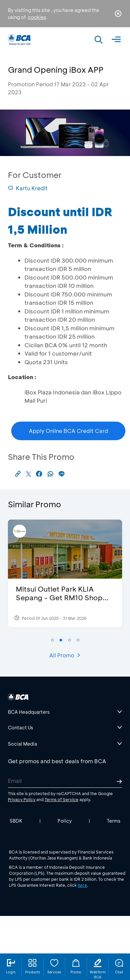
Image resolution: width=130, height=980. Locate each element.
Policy (65, 821)
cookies (37, 17)
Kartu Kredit (28, 188)
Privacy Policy (22, 799)
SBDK (16, 821)
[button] (52, 640)
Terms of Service (62, 799)
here (82, 885)
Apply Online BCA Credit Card (68, 431)
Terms (114, 821)
